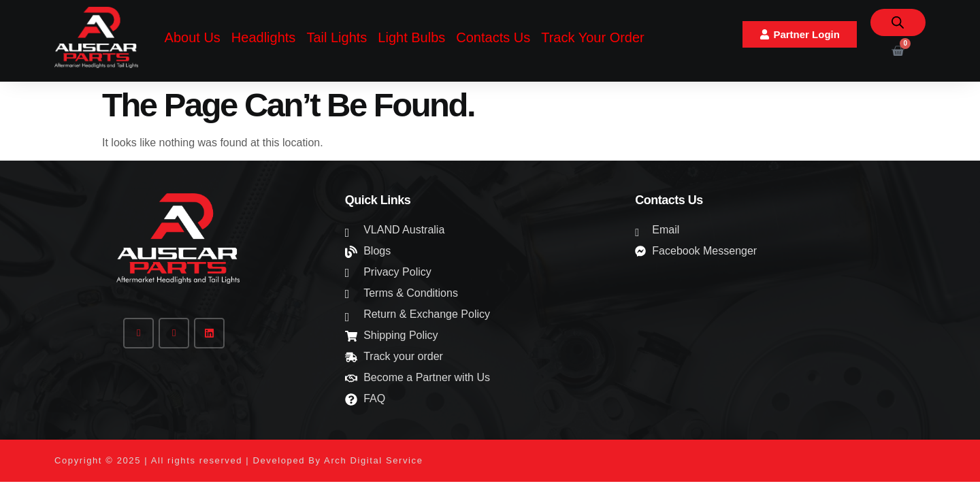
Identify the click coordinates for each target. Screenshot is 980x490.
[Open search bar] (898, 22)
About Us (193, 37)
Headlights (264, 37)
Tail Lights (337, 37)
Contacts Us (493, 37)
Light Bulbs (411, 37)
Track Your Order (593, 37)
